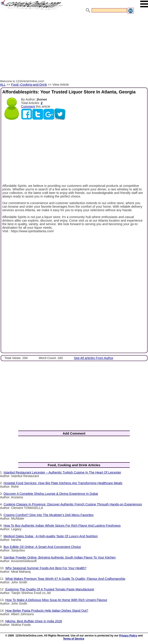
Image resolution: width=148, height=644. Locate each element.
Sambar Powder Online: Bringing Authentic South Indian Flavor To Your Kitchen (60, 557)
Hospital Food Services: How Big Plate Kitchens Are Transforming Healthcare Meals (63, 483)
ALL (3, 85)
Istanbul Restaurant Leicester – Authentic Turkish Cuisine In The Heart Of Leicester (62, 472)
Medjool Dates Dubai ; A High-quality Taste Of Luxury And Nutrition (51, 536)
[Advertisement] (74, 47)
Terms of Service (74, 639)
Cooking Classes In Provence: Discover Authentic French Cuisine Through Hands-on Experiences (73, 504)
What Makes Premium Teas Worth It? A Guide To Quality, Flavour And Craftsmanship (65, 579)
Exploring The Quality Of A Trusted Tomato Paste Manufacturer (50, 589)
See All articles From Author (94, 358)
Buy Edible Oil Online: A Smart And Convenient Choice (42, 547)
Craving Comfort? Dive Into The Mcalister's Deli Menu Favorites (49, 515)
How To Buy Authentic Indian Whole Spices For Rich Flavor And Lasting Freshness (62, 526)
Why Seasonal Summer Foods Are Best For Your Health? (46, 568)
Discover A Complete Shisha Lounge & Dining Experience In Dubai (51, 494)
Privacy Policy (128, 636)
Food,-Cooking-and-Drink (29, 85)
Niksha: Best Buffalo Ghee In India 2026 (34, 621)
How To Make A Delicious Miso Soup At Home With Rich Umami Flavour (56, 600)
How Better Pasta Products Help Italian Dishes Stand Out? (47, 611)
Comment (28, 106)
